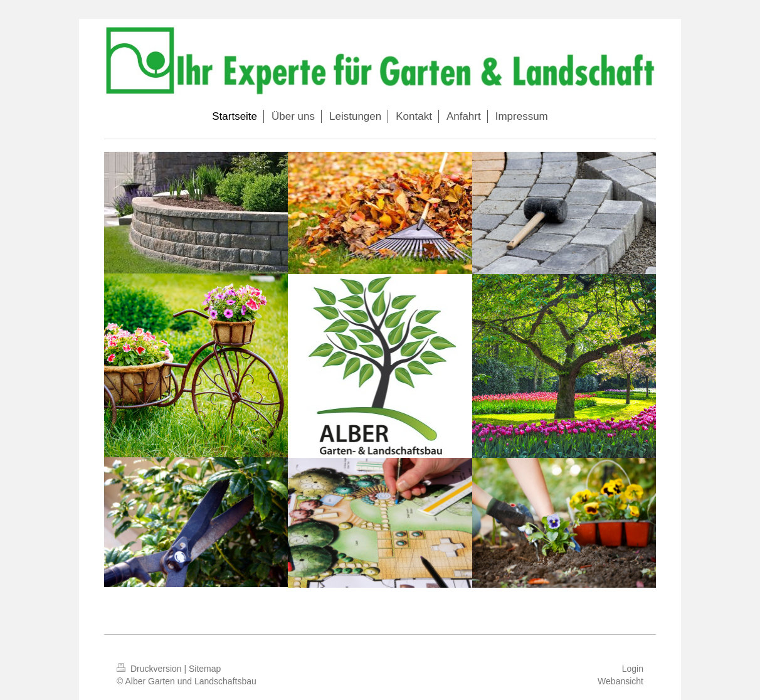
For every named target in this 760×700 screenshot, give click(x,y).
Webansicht (620, 681)
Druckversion (150, 669)
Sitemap (205, 669)
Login (633, 669)
